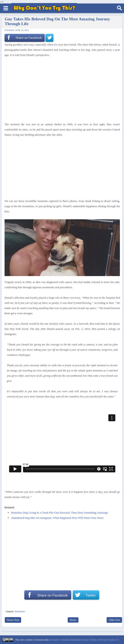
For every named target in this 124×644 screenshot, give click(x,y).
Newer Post (13, 620)
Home (73, 620)
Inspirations (20, 611)
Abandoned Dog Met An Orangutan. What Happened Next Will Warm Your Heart (57, 518)
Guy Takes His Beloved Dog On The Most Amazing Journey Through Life (57, 21)
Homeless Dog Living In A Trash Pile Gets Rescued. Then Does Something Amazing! (60, 513)
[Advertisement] (61, 90)
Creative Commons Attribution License (70, 640)
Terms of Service (98, 640)
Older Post (114, 620)
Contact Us (114, 640)
